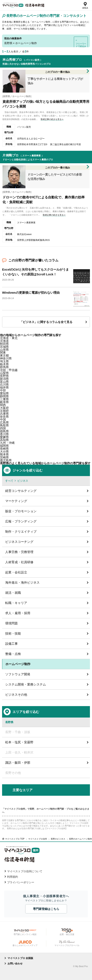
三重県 (4, 399)
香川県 (4, 434)
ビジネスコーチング (19, 542)
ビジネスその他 (16, 695)
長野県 (4, 376)
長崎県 (4, 449)
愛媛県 (4, 437)
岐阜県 (4, 402)
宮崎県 (4, 457)
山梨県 (4, 373)
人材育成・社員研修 (19, 562)
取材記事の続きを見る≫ (52, 119)
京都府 (4, 411)
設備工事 (11, 644)
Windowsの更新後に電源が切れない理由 (31, 293)
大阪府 (4, 408)
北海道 (4, 341)
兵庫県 (4, 414)
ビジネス (23, 481)
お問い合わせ (15, 964)
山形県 (4, 350)
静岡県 (4, 396)
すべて (9, 481)
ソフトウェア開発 (18, 674)
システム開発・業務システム (26, 684)
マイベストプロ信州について (25, 871)
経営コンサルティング (21, 491)
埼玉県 (4, 361)
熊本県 (4, 454)
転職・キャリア (16, 603)
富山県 (4, 382)
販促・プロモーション (21, 511)
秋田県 (4, 344)
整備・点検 (13, 654)
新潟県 (4, 379)
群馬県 (4, 367)
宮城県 (4, 347)
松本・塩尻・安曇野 (19, 742)
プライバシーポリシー (21, 882)
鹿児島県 (6, 460)
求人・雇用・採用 (18, 613)
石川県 (4, 385)
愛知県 (4, 393)
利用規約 (13, 877)
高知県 (4, 440)
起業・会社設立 (16, 572)
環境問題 (11, 623)
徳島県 (4, 431)
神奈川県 (6, 358)
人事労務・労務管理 (19, 552)
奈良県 (4, 417)
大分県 (4, 452)
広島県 (4, 422)
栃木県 (4, 364)
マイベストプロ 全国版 (20, 958)
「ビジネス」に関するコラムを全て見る (46, 322)
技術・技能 (13, 633)
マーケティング (16, 501)
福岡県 (4, 446)
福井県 (4, 387)
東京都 (4, 355)
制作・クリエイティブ (21, 531)
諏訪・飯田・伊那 (18, 763)
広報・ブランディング (21, 521)
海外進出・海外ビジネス (22, 582)
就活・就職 (13, 593)
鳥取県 (4, 425)
